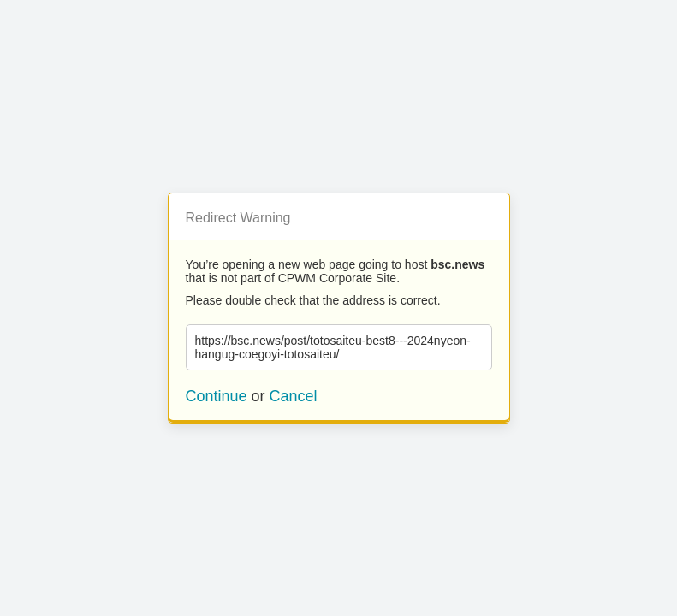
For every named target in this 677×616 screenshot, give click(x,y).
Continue (217, 396)
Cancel (294, 396)
